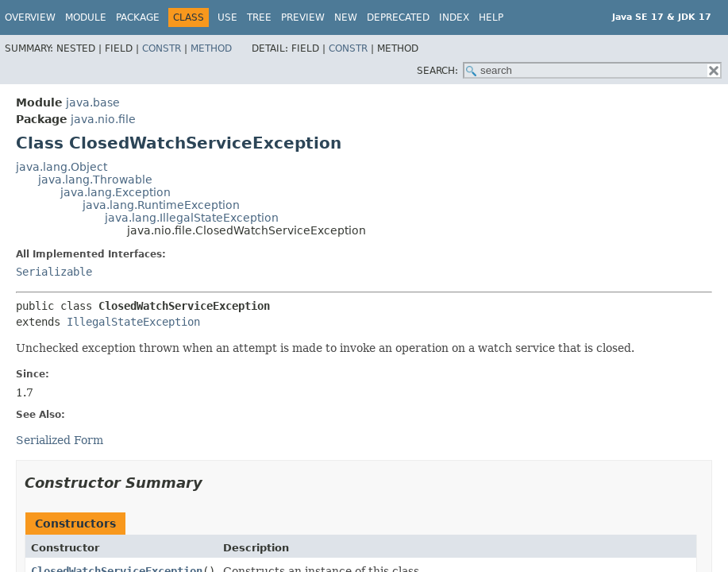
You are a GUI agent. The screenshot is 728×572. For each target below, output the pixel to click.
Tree (259, 17)
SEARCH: (437, 71)
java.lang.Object (62, 167)
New (346, 17)
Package (138, 17)
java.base (93, 102)
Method (211, 48)
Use (227, 17)
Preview (303, 17)
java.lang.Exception (116, 192)
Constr (162, 48)
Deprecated (398, 17)
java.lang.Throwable (95, 180)
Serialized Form (60, 440)
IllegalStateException (133, 322)
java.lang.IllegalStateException (192, 218)
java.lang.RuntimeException (161, 205)
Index (454, 17)
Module (86, 17)
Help (491, 17)
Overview (30, 17)
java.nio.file (103, 119)
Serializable (54, 272)
